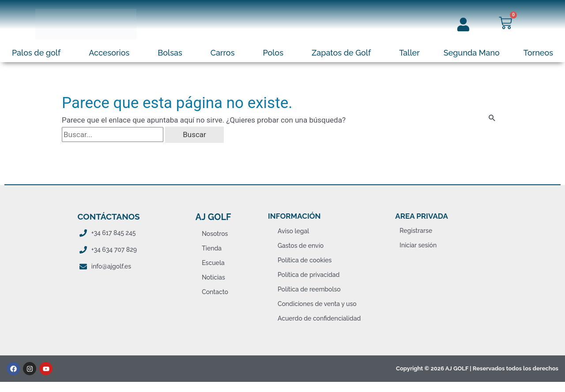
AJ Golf (213, 217)
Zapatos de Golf (341, 53)
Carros (223, 53)
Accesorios (109, 53)
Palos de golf (36, 53)
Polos (273, 53)
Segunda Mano (472, 53)
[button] (38, 53)
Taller (409, 53)
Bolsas (170, 53)
